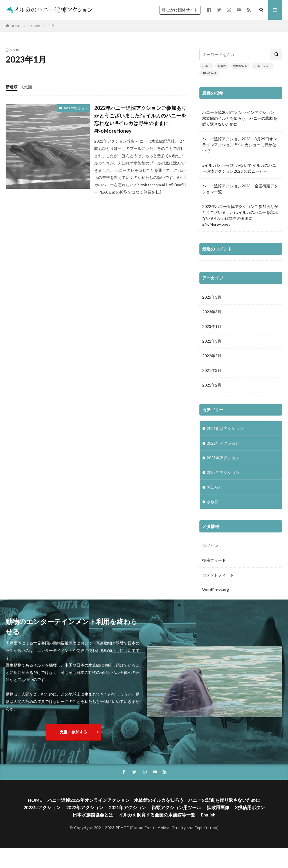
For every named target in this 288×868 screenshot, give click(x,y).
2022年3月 (212, 341)
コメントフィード (218, 575)
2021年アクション (127, 822)
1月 (52, 26)
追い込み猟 (209, 73)
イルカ (206, 66)
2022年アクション (75, 108)
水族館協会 (240, 66)
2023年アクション (223, 458)
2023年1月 (212, 326)
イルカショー (263, 66)
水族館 (222, 66)
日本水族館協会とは (93, 829)
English (208, 829)
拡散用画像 (218, 822)
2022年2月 (212, 356)
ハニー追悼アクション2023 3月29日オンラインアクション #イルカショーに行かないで (240, 145)
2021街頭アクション (225, 428)
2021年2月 (212, 385)
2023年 (35, 26)
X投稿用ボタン (250, 822)
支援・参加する (73, 746)
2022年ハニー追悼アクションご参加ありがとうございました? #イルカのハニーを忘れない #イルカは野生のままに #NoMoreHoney (140, 119)
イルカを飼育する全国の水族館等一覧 (157, 829)
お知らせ (215, 487)
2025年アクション (223, 472)
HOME (16, 26)
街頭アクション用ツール (176, 822)
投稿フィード (214, 560)
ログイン (210, 546)
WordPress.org (216, 590)
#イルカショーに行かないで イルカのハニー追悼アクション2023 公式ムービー (239, 168)
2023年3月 (212, 312)
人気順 (26, 87)
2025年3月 (212, 297)
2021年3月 (212, 370)
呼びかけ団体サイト (180, 10)
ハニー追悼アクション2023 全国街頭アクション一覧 (240, 189)
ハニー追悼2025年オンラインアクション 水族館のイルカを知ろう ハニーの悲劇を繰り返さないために (240, 118)
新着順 (12, 87)
